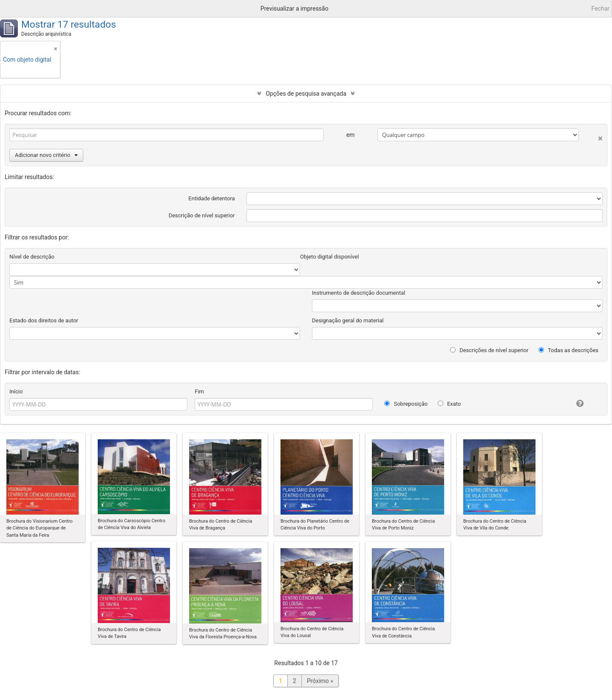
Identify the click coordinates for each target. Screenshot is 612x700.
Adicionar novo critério (46, 155)
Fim (199, 391)
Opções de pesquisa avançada (306, 94)
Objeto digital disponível (329, 257)
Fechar (601, 9)
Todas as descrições (568, 350)
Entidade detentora (211, 198)
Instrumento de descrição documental (358, 293)
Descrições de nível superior (489, 350)
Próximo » (320, 681)
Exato (449, 404)
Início (16, 391)
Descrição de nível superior (202, 215)
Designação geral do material (348, 320)
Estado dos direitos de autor (44, 320)
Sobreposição (406, 404)
